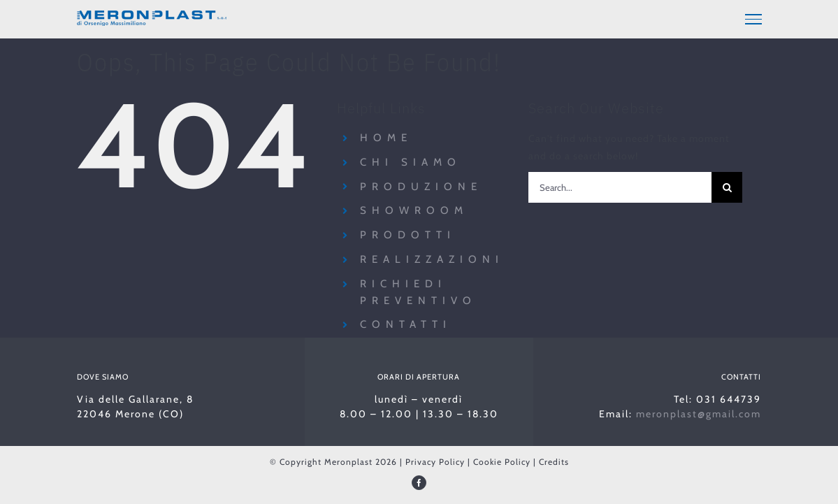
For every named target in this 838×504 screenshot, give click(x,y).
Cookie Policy (502, 460)
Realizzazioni (432, 257)
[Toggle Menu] (753, 19)
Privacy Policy (435, 460)
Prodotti (408, 233)
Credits (554, 460)
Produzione (421, 184)
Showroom (414, 208)
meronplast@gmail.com (699, 412)
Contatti (406, 322)
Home (386, 136)
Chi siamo (411, 160)
